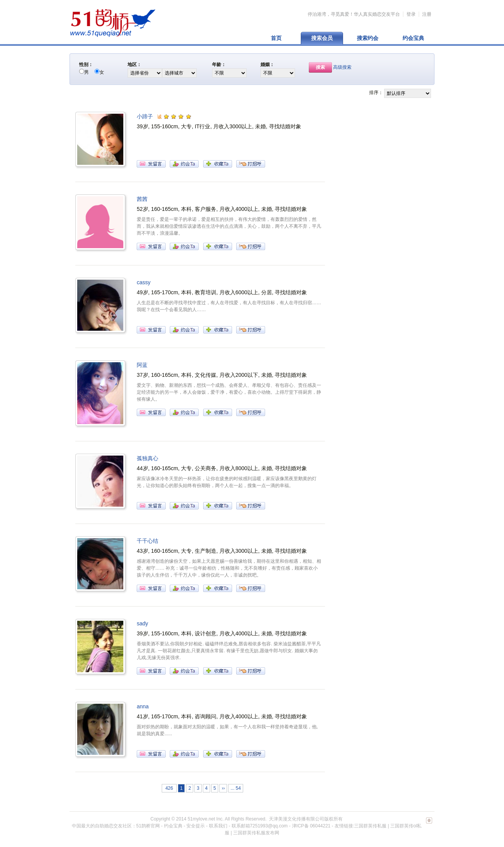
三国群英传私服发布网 (256, 833)
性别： (86, 65)
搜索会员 (322, 38)
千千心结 (148, 541)
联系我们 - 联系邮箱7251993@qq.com (248, 826)
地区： (134, 65)
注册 (427, 14)
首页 (276, 38)
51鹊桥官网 (148, 826)
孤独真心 (148, 458)
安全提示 (196, 826)
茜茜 (142, 199)
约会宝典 (413, 38)
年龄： (219, 65)
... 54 (236, 788)
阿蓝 (142, 365)
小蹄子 (145, 116)
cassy (144, 282)
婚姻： (267, 65)
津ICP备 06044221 (311, 826)
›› (223, 788)
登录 (411, 14)
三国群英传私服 (370, 826)
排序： (376, 93)
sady (143, 623)
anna (143, 706)
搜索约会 (368, 38)
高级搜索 (342, 67)
